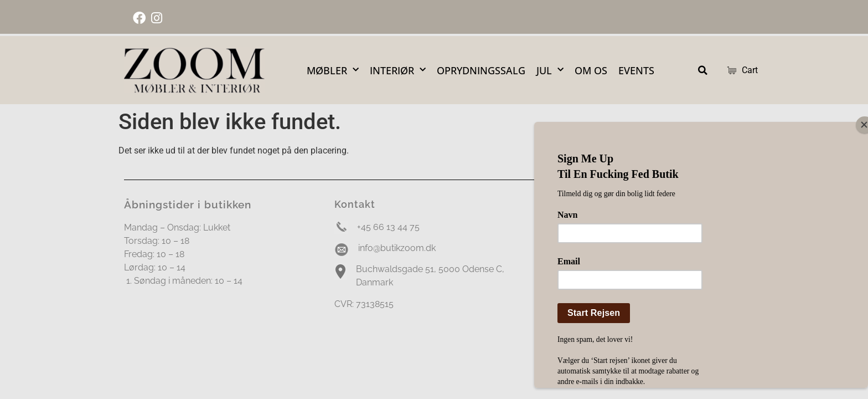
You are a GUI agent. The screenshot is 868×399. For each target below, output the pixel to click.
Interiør (398, 70)
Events (636, 70)
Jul (550, 70)
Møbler (333, 70)
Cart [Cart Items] (736, 70)
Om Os (591, 70)
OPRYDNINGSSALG (481, 70)
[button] (703, 70)
